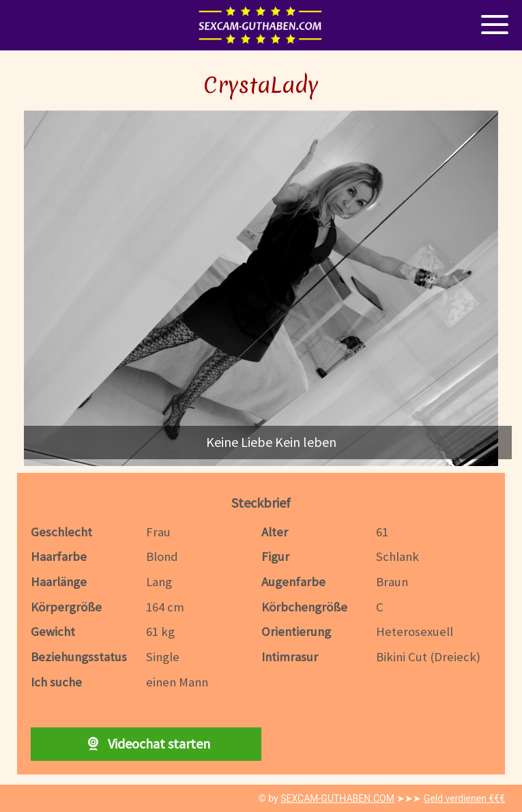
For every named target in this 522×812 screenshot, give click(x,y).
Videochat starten (146, 743)
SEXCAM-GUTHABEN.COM (337, 798)
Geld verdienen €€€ (464, 798)
